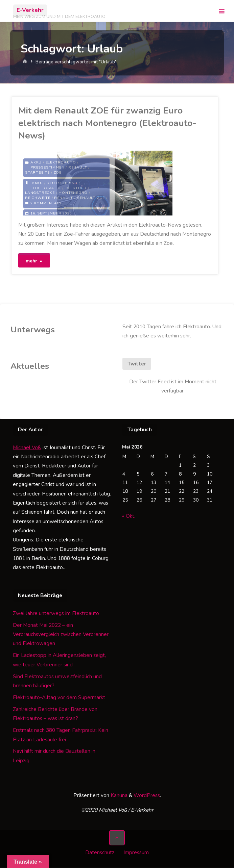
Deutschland (62, 183)
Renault (78, 167)
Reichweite (38, 198)
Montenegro (73, 193)
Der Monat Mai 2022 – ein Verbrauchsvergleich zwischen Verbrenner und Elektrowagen (61, 635)
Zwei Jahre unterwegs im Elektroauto (56, 614)
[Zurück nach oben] (117, 838)
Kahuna (118, 796)
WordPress (147, 796)
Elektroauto (61, 162)
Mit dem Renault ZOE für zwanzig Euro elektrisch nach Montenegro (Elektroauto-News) (107, 123)
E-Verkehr (30, 10)
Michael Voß (27, 448)
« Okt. (129, 516)
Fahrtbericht (80, 188)
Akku (36, 162)
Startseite (37, 172)
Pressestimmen (47, 167)
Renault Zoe (91, 198)
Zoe (58, 172)
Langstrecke (40, 193)
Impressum (136, 853)
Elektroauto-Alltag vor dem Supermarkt (59, 698)
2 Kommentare (46, 203)
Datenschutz (100, 853)
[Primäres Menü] (221, 11)
